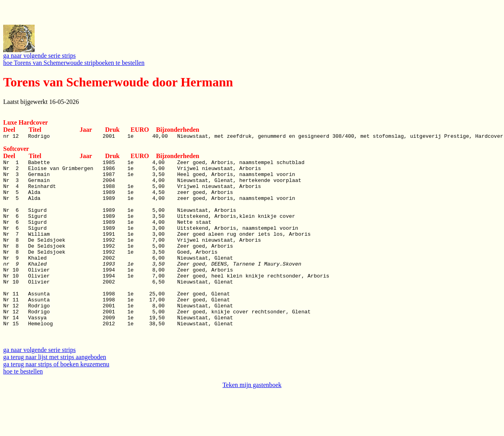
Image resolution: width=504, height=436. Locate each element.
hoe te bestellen (23, 408)
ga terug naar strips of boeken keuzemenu (56, 401)
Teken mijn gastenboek (252, 422)
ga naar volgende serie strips (39, 56)
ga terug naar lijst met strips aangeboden (55, 394)
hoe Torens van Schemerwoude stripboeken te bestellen (74, 63)
